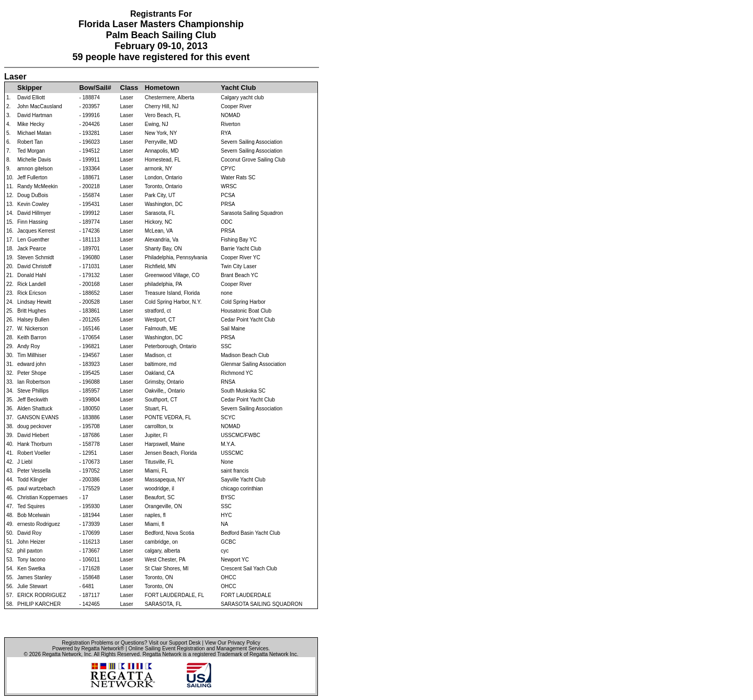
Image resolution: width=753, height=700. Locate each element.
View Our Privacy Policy (233, 643)
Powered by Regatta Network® (88, 649)
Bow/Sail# (95, 88)
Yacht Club (238, 88)
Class (129, 88)
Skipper (30, 88)
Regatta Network (62, 654)
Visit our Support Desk (174, 643)
